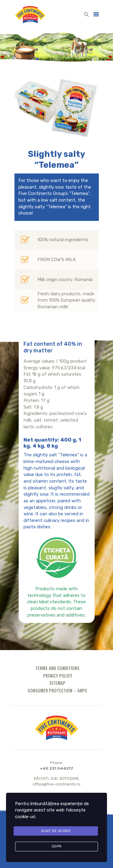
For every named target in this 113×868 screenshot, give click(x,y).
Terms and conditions (57, 668)
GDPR (57, 846)
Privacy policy (58, 676)
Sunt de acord (56, 831)
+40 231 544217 (56, 768)
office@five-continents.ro (56, 784)
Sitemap (57, 683)
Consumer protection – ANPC (57, 690)
